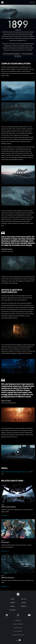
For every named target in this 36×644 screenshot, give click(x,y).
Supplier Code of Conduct (18, 635)
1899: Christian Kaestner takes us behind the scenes (15, 472)
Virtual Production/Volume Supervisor (12, 54)
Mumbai (24, 603)
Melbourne (24, 606)
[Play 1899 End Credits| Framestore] (18, 452)
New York (24, 599)
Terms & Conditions (18, 631)
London (12, 599)
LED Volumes (18, 56)
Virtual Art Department (27, 54)
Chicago (12, 606)
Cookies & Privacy (18, 628)
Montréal (12, 603)
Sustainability (18, 620)
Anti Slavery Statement (18, 624)
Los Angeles (12, 610)
